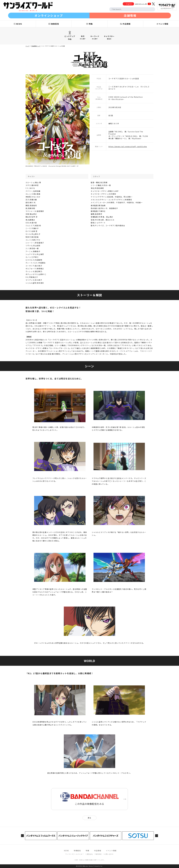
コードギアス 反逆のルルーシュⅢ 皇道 (54, 46)
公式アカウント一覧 (141, 4)
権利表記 (99, 854)
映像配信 (77, 851)
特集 (88, 851)
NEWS (66, 851)
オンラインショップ (49, 15)
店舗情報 (130, 15)
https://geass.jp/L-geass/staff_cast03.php (128, 147)
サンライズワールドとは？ (75, 854)
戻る (90, 818)
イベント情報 (111, 851)
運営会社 (90, 854)
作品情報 (98, 851)
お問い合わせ (109, 854)
